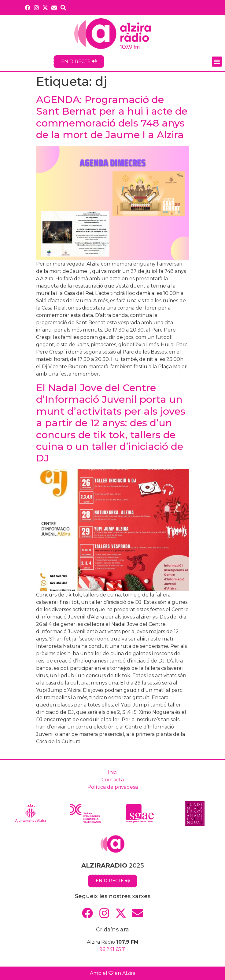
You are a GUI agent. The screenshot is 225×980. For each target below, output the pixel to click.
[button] (217, 62)
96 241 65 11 (113, 949)
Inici (113, 772)
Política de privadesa (113, 787)
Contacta (113, 780)
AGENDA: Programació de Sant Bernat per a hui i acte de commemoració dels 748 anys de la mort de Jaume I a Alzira (112, 117)
